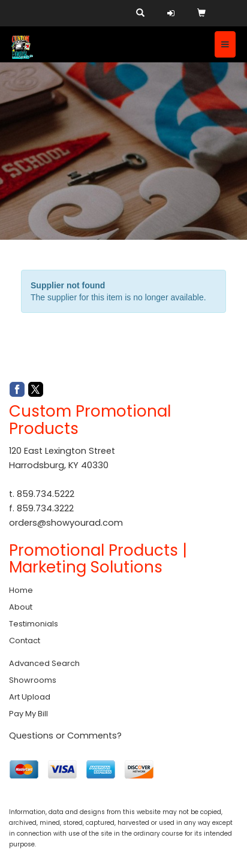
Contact (25, 641)
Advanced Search (44, 663)
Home (21, 590)
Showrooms (33, 680)
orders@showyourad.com (66, 523)
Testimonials (34, 624)
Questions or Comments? (65, 736)
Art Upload (30, 697)
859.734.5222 (46, 494)
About (21, 607)
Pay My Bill (28, 714)
